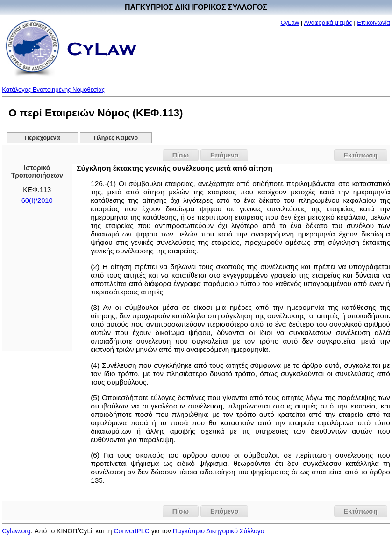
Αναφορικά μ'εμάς (328, 23)
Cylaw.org (16, 531)
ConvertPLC (131, 531)
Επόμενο (224, 155)
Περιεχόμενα (42, 138)
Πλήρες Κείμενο (116, 138)
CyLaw (290, 23)
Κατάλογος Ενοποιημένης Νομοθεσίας (53, 89)
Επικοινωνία (374, 23)
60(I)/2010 (37, 200)
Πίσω (181, 155)
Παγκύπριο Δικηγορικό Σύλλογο (219, 531)
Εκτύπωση (361, 155)
